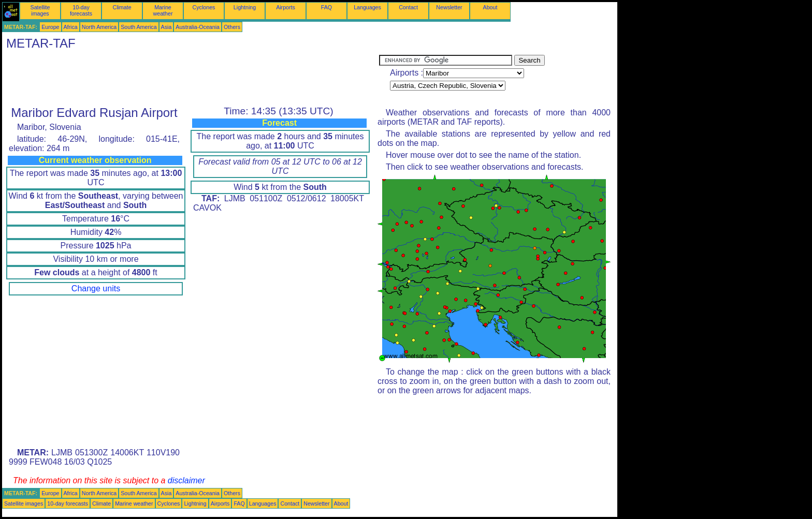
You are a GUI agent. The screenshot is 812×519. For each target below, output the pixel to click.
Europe (50, 27)
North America (99, 27)
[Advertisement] (191, 78)
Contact (408, 7)
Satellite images (40, 10)
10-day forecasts (81, 10)
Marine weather (163, 10)
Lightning (245, 7)
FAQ (327, 7)
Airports (286, 7)
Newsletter (449, 7)
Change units (96, 288)
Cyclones (204, 7)
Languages (367, 7)
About (490, 7)
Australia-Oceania (198, 27)
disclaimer (186, 480)
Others (232, 27)
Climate (122, 7)
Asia (166, 27)
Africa (71, 27)
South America (139, 27)
